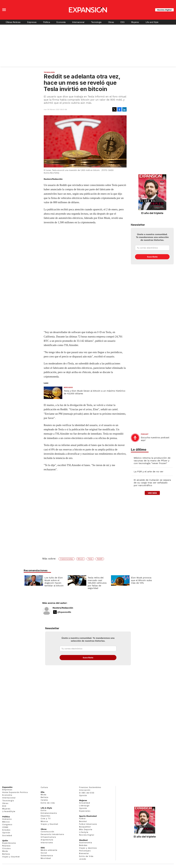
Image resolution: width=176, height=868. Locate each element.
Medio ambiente (49, 850)
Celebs (44, 800)
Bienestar (84, 853)
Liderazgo (84, 806)
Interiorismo (47, 843)
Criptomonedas (67, 559)
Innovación (85, 790)
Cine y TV (46, 819)
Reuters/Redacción (63, 608)
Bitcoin (81, 559)
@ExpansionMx (64, 612)
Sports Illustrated (88, 816)
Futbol (82, 819)
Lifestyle (84, 832)
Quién (5, 841)
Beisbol (83, 821)
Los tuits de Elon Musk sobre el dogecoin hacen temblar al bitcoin (53, 582)
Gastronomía (86, 843)
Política (47, 22)
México (6, 822)
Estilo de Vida (86, 856)
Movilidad (46, 858)
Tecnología (96, 22)
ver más (152, 493)
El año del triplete (152, 213)
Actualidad (85, 803)
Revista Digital (164, 10)
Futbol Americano (88, 824)
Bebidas (83, 845)
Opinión (6, 833)
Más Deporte (86, 829)
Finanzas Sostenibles (90, 787)
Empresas (32, 22)
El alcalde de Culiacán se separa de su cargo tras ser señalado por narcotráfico (152, 483)
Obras (111, 22)
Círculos (6, 848)
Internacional (78, 22)
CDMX (5, 827)
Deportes (45, 816)
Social (44, 853)
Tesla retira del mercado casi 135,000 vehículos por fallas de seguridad (96, 583)
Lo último (139, 450)
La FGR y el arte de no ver (148, 472)
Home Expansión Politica (15, 792)
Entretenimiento (49, 813)
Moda (5, 851)
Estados (6, 830)
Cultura (44, 787)
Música (44, 821)
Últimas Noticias (13, 22)
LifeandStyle (9, 811)
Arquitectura (47, 840)
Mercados (68, 388)
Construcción (47, 832)
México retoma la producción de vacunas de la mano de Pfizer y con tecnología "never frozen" (152, 461)
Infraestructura (48, 837)
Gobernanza (47, 856)
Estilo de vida (48, 803)
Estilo (44, 810)
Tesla (90, 559)
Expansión (7, 787)
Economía (61, 22)
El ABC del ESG (87, 793)
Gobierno (7, 819)
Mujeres (135, 22)
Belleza (6, 854)
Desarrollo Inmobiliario (52, 834)
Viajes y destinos (88, 848)
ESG (123, 22)
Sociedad (7, 835)
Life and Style (152, 22)
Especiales (85, 811)
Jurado (83, 859)
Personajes (85, 851)
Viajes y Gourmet (11, 857)
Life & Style (46, 808)
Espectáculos (9, 843)
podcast (145, 434)
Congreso (7, 825)
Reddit (100, 559)
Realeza (6, 846)
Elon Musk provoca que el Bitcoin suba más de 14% (141, 580)
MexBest (83, 840)
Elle (43, 792)
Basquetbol (85, 827)
